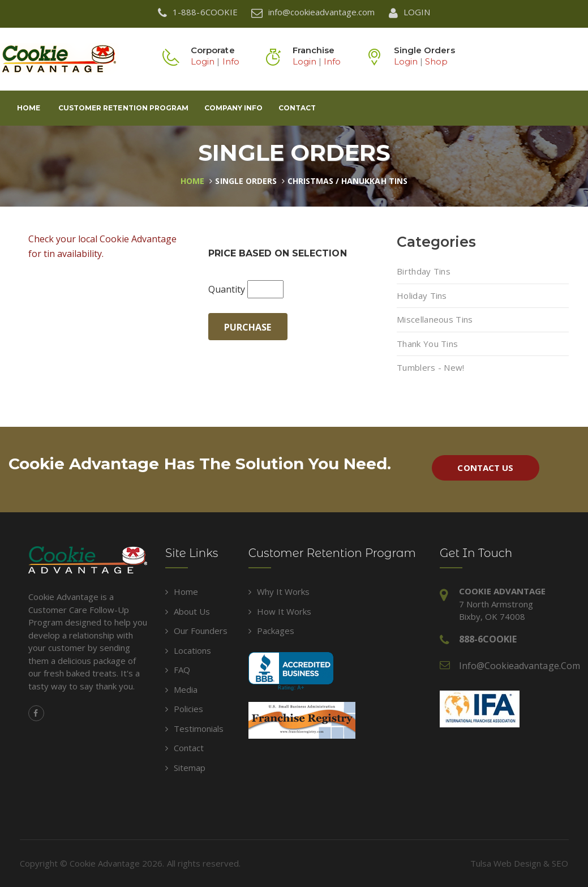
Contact (297, 108)
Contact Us (485, 468)
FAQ (178, 670)
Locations (188, 650)
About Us (188, 611)
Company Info (233, 108)
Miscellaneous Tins (435, 319)
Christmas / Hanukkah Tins (347, 181)
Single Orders (246, 181)
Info (231, 61)
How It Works (280, 611)
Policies (184, 709)
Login (203, 61)
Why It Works (279, 592)
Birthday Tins (424, 271)
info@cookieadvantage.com (520, 666)
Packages (271, 631)
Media (181, 689)
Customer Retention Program (123, 108)
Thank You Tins (427, 344)
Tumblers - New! (431, 367)
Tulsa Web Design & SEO (520, 863)
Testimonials (194, 729)
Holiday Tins (422, 295)
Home (29, 108)
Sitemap (185, 768)
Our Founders (196, 631)
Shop (436, 61)
